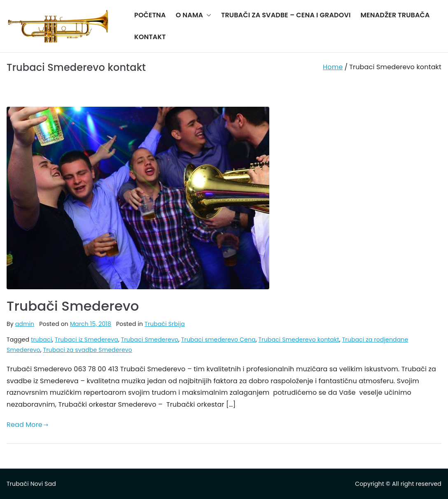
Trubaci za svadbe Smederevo (87, 350)
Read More (27, 425)
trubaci (41, 340)
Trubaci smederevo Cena (218, 340)
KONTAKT (150, 37)
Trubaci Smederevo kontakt (299, 340)
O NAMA (194, 15)
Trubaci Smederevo (150, 340)
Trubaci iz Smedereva (86, 340)
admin (25, 324)
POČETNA (150, 15)
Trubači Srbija (165, 324)
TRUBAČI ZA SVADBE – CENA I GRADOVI (286, 15)
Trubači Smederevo (73, 306)
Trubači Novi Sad (31, 484)
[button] (207, 15)
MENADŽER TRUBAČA (395, 15)
